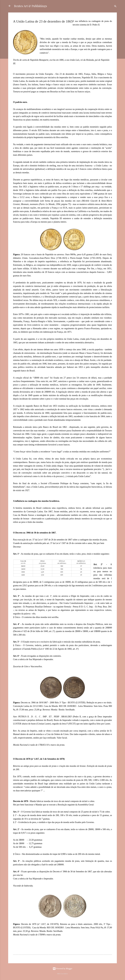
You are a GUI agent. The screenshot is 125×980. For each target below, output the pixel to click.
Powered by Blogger (62, 969)
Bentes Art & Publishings (30, 6)
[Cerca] (115, 7)
